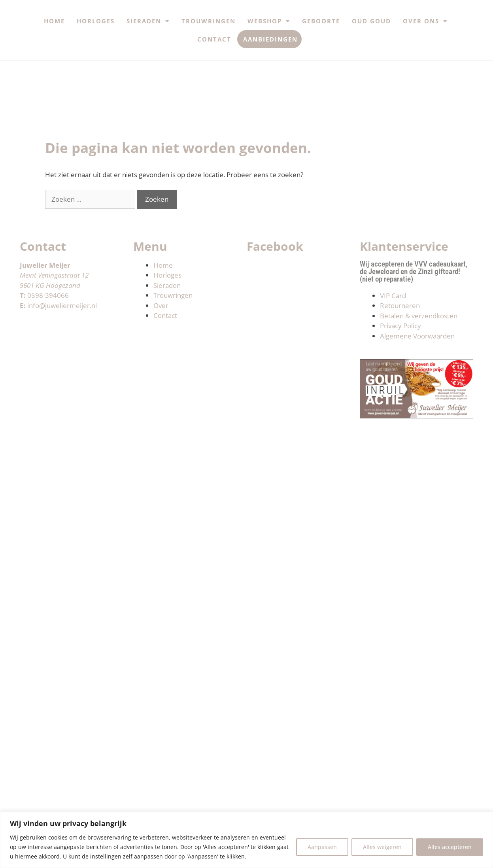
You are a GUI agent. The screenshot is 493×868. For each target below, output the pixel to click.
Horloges (96, 21)
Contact (214, 39)
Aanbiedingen (270, 39)
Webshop (269, 21)
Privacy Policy (400, 326)
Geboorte (321, 21)
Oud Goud (371, 21)
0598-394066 (48, 295)
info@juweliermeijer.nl (62, 305)
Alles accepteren (450, 847)
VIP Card (393, 296)
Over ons (425, 21)
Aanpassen (322, 847)
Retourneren (400, 305)
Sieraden (148, 21)
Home (54, 21)
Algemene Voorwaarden (417, 336)
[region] (246, 840)
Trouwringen (209, 21)
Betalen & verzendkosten (419, 316)
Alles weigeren (382, 847)
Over (161, 305)
